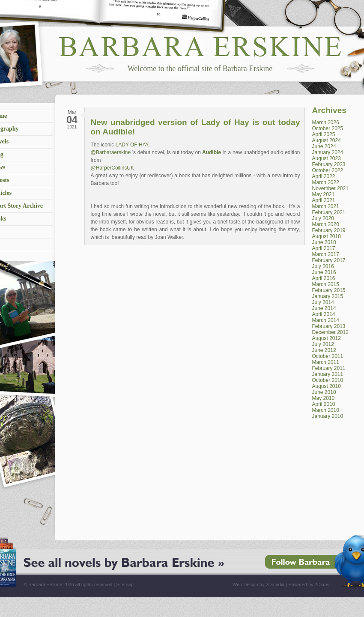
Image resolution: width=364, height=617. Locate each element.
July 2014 (323, 302)
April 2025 (324, 134)
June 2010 (324, 392)
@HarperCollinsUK (113, 168)
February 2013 (329, 326)
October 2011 (328, 356)
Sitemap (125, 584)
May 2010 (324, 398)
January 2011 (328, 374)
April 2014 (324, 314)
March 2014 (326, 320)
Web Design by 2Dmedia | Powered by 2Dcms (281, 584)
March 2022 (326, 182)
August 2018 (327, 236)
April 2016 (324, 278)
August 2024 (327, 140)
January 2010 (328, 416)
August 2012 (327, 338)
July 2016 (323, 266)
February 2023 (329, 164)
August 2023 (327, 158)
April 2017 (324, 248)
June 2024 (324, 146)
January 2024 (328, 152)
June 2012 (324, 350)
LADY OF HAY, (132, 145)
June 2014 (324, 308)
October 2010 (328, 380)
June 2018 (324, 242)
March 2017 (326, 254)
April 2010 (324, 404)
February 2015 (329, 290)
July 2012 (323, 344)
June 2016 (324, 272)
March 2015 (326, 284)
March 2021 (326, 206)
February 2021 (329, 212)
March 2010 (326, 410)
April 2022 (324, 176)
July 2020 (323, 218)
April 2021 (324, 200)
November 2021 (330, 188)
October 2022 (328, 170)
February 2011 (329, 368)
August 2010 (327, 386)
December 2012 (330, 332)
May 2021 (324, 194)
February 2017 (329, 260)
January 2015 (328, 296)
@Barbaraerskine (111, 152)
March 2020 (326, 224)
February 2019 (329, 230)
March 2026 (326, 122)
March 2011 (326, 362)
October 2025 (328, 128)
